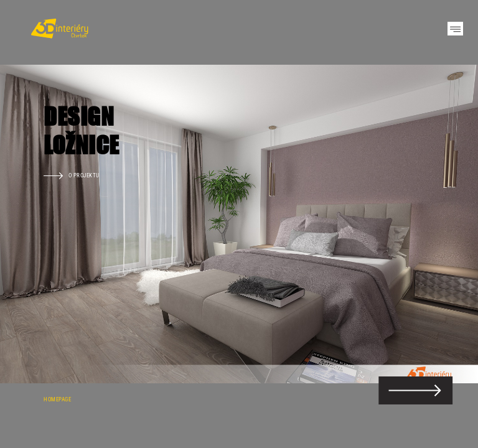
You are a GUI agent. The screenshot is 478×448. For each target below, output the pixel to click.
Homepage (57, 399)
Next (447, 224)
